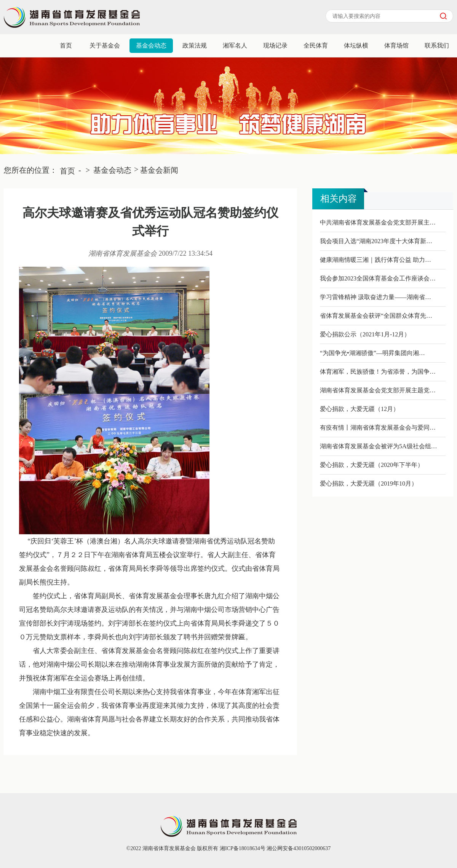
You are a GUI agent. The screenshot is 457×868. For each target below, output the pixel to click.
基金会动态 (151, 45)
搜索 (443, 16)
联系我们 (437, 45)
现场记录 (275, 45)
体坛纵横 (356, 45)
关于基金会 (105, 45)
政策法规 (195, 45)
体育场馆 (396, 45)
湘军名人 (235, 45)
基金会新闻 (159, 170)
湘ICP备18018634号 (242, 848)
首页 (66, 45)
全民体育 (316, 45)
